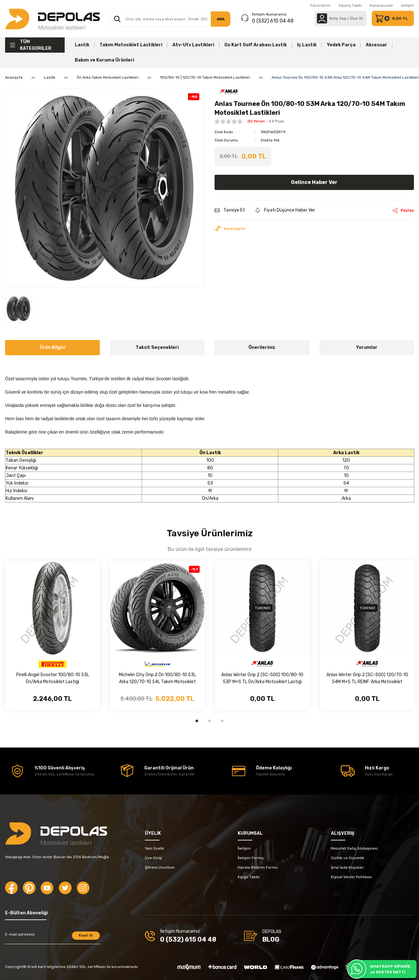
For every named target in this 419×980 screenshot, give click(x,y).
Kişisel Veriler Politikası (351, 877)
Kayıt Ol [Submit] (86, 935)
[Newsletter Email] (52, 938)
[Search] (170, 19)
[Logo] (52, 19)
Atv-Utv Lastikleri (193, 45)
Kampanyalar (381, 5)
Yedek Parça (341, 45)
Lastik (82, 45)
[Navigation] (35, 45)
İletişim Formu (251, 858)
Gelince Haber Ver (314, 182)
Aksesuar (377, 45)
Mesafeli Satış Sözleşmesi (354, 848)
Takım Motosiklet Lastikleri (131, 45)
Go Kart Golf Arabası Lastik (256, 45)
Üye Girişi (153, 858)
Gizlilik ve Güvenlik (348, 858)
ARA (221, 19)
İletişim (244, 848)
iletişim (407, 5)
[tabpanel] (52, 635)
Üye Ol (357, 18)
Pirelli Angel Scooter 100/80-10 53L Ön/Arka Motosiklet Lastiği (53, 678)
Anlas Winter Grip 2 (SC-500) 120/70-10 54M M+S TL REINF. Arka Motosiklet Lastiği (367, 679)
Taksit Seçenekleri (157, 347)
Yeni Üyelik (154, 848)
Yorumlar (367, 347)
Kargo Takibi (249, 877)
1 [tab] (197, 721)
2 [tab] (209, 721)
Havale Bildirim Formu (258, 867)
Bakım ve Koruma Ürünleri (104, 60)
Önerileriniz (262, 347)
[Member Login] (322, 18)
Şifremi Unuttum (160, 867)
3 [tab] (222, 721)
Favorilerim (321, 5)
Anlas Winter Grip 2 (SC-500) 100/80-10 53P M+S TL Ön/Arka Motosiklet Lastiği (262, 678)
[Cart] (393, 18)
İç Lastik (307, 45)
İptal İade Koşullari (347, 867)
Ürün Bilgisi (52, 347)
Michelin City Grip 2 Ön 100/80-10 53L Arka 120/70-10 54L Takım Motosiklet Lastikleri (157, 679)
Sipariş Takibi (350, 5)
